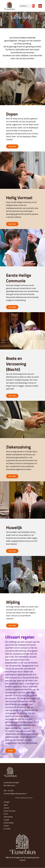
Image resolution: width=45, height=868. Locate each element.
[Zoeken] (33, 6)
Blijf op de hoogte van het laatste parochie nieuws (22, 859)
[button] (40, 6)
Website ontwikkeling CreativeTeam (24, 798)
